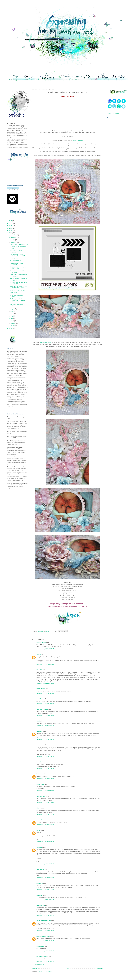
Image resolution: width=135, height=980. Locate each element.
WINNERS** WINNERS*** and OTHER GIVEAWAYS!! (19, 287)
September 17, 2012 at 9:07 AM (45, 864)
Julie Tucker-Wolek (42, 709)
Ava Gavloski (40, 870)
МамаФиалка (40, 946)
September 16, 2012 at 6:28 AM (45, 649)
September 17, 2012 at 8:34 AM (45, 842)
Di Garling (39, 895)
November (14, 237)
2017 (11, 221)
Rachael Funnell (41, 643)
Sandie (39, 654)
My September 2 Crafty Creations (17, 264)
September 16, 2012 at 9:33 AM (45, 716)
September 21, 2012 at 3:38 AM (45, 951)
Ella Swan (39, 731)
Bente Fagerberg (41, 762)
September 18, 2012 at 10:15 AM (45, 900)
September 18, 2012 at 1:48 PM (45, 915)
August (13, 309)
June (12, 314)
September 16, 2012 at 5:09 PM (45, 791)
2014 (11, 228)
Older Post (100, 968)
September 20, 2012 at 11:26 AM (45, 941)
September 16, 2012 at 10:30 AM (45, 726)
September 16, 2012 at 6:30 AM (45, 664)
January (13, 326)
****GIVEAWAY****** (16, 258)
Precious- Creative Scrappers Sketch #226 (18, 268)
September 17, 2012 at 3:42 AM (45, 825)
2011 (11, 329)
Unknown (39, 774)
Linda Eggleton (41, 689)
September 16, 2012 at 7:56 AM (45, 704)
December (14, 235)
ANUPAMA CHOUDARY (43, 936)
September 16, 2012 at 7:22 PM (45, 803)
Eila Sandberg (41, 905)
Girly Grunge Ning (46, 342)
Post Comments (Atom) (46, 971)
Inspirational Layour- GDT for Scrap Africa (18, 272)
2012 (11, 233)
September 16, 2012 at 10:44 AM (45, 739)
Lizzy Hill (39, 670)
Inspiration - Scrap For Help (18, 290)
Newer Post (36, 968)
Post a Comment (39, 965)
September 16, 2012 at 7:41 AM (45, 693)
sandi (38, 721)
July (12, 311)
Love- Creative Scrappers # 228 (19, 244)
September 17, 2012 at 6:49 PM (45, 878)
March (12, 321)
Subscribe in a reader (114, 113)
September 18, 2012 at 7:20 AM (45, 890)
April (12, 319)
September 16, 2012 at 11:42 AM (45, 756)
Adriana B (39, 820)
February (13, 323)
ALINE (38, 830)
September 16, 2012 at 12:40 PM (45, 768)
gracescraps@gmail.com (44, 921)
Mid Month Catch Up (16, 261)
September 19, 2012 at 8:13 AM (45, 931)
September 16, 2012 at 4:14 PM (45, 779)
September (14, 242)
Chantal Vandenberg (42, 957)
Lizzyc (38, 808)
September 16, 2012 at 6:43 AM (45, 683)
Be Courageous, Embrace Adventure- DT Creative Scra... (17, 300)
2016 (11, 223)
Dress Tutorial (14, 293)
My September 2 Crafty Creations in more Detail (18, 255)
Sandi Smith (40, 699)
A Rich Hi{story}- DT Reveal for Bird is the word (19, 279)
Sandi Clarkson (41, 796)
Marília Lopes (40, 784)
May (12, 316)
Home (68, 968)
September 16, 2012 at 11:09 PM (45, 814)
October (13, 240)
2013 (11, 230)
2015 (11, 226)
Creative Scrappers (78, 140)
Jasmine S (40, 883)
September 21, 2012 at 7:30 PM (45, 961)
